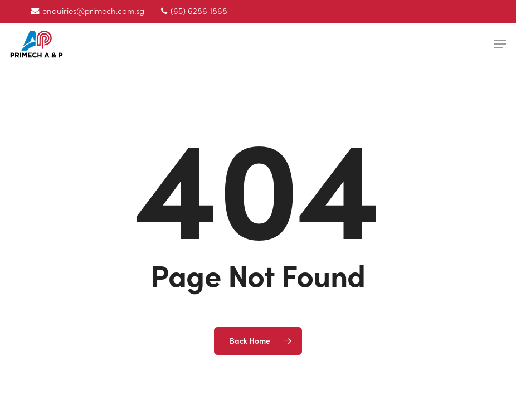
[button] (500, 44)
